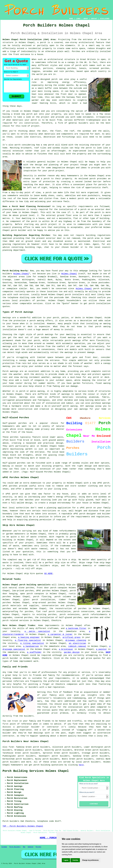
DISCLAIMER (105, 19)
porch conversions (84, 612)
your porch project (53, 171)
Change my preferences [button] (90, 860)
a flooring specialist (28, 640)
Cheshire (56, 620)
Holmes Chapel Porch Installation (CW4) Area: (30, 40)
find (11, 747)
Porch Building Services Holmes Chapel (36, 771)
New (24, 847)
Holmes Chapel (21, 274)
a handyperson (31, 646)
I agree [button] (66, 860)
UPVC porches (43, 591)
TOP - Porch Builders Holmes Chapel (23, 826)
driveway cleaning (76, 640)
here (81, 765)
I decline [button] (75, 860)
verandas (48, 71)
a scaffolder (34, 652)
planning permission (14, 209)
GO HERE (48, 574)
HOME (71, 19)
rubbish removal (77, 646)
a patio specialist (37, 631)
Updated (30, 847)
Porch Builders (15, 847)
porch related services (16, 620)
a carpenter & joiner (60, 634)
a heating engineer (29, 637)
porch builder (19, 230)
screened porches (99, 68)
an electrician (77, 643)
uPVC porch (79, 514)
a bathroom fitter (76, 628)
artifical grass (72, 637)
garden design (72, 652)
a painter (102, 649)
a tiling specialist (32, 643)
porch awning (103, 327)
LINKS (78, 19)
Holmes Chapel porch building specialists (27, 585)
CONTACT (94, 19)
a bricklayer (66, 649)
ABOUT (86, 19)
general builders (78, 123)
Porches (38, 847)
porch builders (11, 762)
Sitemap (4, 847)
